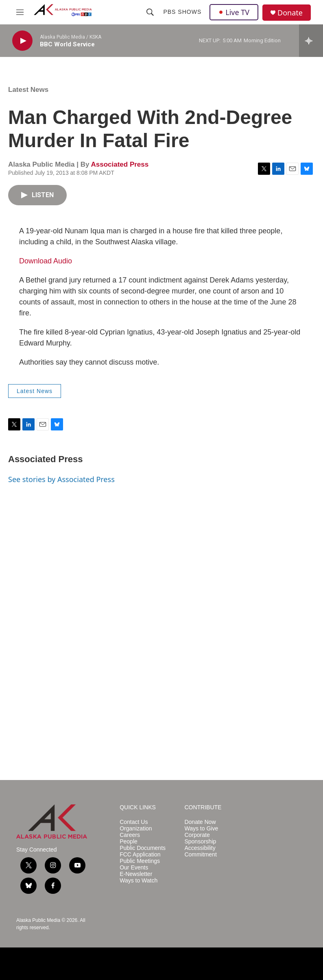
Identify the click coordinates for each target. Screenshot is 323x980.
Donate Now (200, 822)
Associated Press (120, 164)
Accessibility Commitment (200, 851)
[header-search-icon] (150, 12)
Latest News (28, 90)
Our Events (134, 868)
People (129, 842)
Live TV (234, 12)
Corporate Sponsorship (200, 838)
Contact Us (134, 822)
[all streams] (311, 41)
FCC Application (140, 855)
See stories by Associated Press (61, 479)
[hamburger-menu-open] (20, 12)
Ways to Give (201, 829)
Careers (130, 835)
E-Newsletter (136, 874)
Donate (290, 13)
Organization (136, 829)
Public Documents (143, 848)
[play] (22, 41)
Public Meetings (140, 861)
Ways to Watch (139, 881)
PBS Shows (182, 12)
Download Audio (46, 261)
